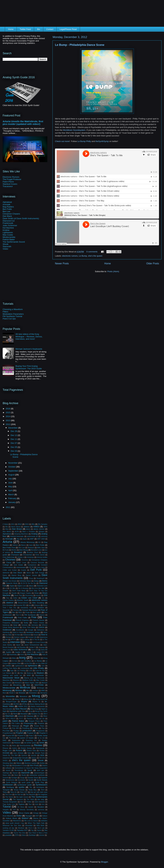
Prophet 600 (10, 736)
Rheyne (5, 748)
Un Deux (21, 807)
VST (37, 816)
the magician (43, 795)
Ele (43, 598)
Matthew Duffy (28, 680)
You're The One (19, 833)
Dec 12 (14, 435)
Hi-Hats (17, 635)
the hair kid (19, 795)
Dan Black (7, 216)
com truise (18, 565)
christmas (30, 557)
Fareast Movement (30, 610)
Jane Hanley (7, 645)
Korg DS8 (37, 658)
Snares (45, 766)
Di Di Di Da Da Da (28, 583)
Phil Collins (16, 723)
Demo (45, 581)
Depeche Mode (12, 583)
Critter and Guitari (10, 570)
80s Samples (43, 524)
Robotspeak (40, 748)
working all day (8, 828)
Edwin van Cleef (29, 598)
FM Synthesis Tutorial (12, 316)
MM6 (43, 691)
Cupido (24, 570)
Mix (28, 690)
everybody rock (27, 608)
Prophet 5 (43, 733)
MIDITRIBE (39, 685)
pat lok (42, 719)
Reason (17, 743)
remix (42, 743)
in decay (26, 640)
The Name (9, 797)
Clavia (9, 562)
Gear (15, 625)
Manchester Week (11, 678)
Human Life (32, 637)
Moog (36, 696)
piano (5, 726)
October (12, 467)
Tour (30, 804)
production (27, 731)
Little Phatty (38, 668)
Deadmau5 (41, 578)
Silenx (19, 763)
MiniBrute (25, 688)
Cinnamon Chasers (11, 214)
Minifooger (41, 688)
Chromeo (10, 560)
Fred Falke (22, 617)
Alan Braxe (17, 529)
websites (44, 821)
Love (30, 671)
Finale (27, 612)
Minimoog (7, 690)
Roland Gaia (31, 751)
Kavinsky (13, 654)
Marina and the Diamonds (34, 678)
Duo (8, 598)
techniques (40, 787)
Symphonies (10, 780)
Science (24, 755)
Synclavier (22, 780)
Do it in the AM (38, 588)
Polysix (36, 728)
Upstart (31, 807)
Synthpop (10, 787)
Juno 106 (35, 650)
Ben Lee (6, 211)
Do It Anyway (23, 588)
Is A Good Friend (39, 642)
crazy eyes (41, 567)
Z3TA (17, 835)
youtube (8, 835)
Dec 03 (14, 451)
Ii (20, 640)
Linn (43, 666)
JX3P (5, 655)
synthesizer (8, 785)
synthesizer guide (24, 785)
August (12, 475)
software (8, 768)
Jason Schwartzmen (32, 645)
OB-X (45, 714)
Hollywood (27, 635)
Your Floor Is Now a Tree (38, 833)
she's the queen (95, 256)
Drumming (29, 595)
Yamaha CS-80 (8, 830)
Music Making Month (37, 704)
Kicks (22, 655)
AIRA (45, 527)
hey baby (8, 635)
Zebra (24, 835)
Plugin (26, 726)
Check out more (62, 141)
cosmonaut (21, 567)
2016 (8, 409)
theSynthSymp (102, 141)
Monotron (24, 696)
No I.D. (8, 714)
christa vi (21, 557)
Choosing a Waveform (13, 309)
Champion (15, 555)
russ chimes (18, 753)
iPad (27, 642)
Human (8, 637)
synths (22, 787)
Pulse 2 (31, 736)
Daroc (5, 575)
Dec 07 (14, 443)
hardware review (33, 632)
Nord (15, 714)
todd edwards (40, 802)
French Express (22, 620)
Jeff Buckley (21, 647)
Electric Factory (8, 600)
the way (41, 799)
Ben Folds (7, 209)
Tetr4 (43, 790)
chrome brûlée (42, 557)
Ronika (42, 751)
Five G (18, 615)
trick (37, 804)
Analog (34, 534)
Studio (24, 775)
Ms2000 (16, 704)
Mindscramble (9, 237)
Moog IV (18, 699)
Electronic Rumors (11, 177)
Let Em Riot (28, 663)
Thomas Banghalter (10, 802)
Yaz (32, 830)
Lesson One (16, 663)
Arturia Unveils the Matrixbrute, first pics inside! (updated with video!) (23, 123)
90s (7, 527)
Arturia (7, 542)
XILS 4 (31, 828)
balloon (15, 545)
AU (39, 542)
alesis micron (39, 529)
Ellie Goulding (38, 603)
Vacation (41, 807)
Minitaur (19, 690)
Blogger (104, 862)
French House (39, 620)
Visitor (5, 249)
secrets (34, 755)
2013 (8, 420)
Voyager (29, 816)
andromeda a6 (32, 536)
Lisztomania (25, 668)
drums (38, 595)
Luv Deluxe (7, 673)
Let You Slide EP (41, 663)
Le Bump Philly (84, 141)
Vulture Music (11, 818)
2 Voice (5, 524)
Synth (31, 780)
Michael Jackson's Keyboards (29, 349)
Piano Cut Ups (9, 319)
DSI (46, 595)
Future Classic (39, 623)
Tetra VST (24, 792)
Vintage (36, 813)
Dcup (31, 578)
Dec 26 (14, 431)
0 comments (92, 252)
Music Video (8, 706)
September (14, 471)
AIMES (36, 527)
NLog (30, 711)
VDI (14, 810)
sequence (6, 758)
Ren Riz (6, 746)
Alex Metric (7, 532)
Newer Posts (62, 263)
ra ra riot (41, 738)
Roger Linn (7, 750)
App (18, 539)
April (11, 490)
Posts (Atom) (113, 271)
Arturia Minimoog (27, 542)
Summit (5, 778)
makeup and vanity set (12, 675)
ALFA (17, 532)
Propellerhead (8, 733)
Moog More (28, 699)
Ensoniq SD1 (21, 605)
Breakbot (18, 552)
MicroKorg (17, 685)
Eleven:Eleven (23, 603)
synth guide (26, 783)
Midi (28, 685)
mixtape (35, 691)
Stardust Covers (10, 184)
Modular (22, 693)
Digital (12, 586)
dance (29, 573)
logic (12, 671)
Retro (14, 746)
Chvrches (25, 560)
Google (31, 630)
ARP (32, 539)
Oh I (38, 716)
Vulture (45, 816)
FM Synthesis (30, 615)
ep (30, 605)
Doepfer (6, 591)
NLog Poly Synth (41, 711)
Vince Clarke (24, 813)
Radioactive (16, 740)
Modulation (33, 693)
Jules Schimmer (10, 225)
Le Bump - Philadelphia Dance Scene (80, 45)
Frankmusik (8, 223)
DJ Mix (12, 588)
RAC (5, 740)
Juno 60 (44, 650)
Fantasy (16, 610)
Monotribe (10, 696)
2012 (8, 424)
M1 (16, 673)
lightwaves (33, 666)
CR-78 (31, 567)
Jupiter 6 (19, 652)
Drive (36, 593)
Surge (22, 778)
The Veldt (30, 799)
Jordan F (32, 647)
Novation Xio (36, 714)
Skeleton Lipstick (31, 763)
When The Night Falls (36, 823)
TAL (31, 787)
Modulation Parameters (13, 314)
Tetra (5, 792)
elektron (10, 603)
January (12, 502)
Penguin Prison (34, 721)
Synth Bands (42, 780)
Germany (35, 625)
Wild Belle (40, 826)
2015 (8, 412)
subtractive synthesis (37, 775)
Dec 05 (14, 447)
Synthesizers (42, 785)
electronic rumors (70, 256)
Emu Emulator (8, 605)
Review (38, 745)
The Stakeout (18, 799)
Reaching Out (31, 740)
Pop (43, 728)
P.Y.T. (21, 719)
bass (31, 545)
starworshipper (39, 773)
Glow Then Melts (29, 627)
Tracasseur (8, 186)
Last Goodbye (26, 661)
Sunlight (14, 778)
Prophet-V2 (22, 736)
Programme (40, 731)
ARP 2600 (41, 539)
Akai (7, 529)
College (6, 565)
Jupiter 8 (30, 652)
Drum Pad (18, 595)
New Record (21, 709)
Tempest (6, 790)
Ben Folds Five (9, 547)
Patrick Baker (9, 239)
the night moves (22, 797)
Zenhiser (32, 835)
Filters (5, 312)
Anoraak (6, 204)
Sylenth (44, 778)
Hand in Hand (18, 632)
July (10, 479)
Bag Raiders (8, 207)
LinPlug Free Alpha (10, 668)
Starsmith (7, 246)
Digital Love (22, 586)
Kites (14, 658)
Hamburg (6, 632)
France (42, 615)
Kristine (6, 230)
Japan (18, 645)
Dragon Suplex (26, 593)
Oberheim (10, 716)
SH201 (5, 761)
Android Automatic (17, 536)
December (13, 428)
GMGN (41, 627)
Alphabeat (7, 202)
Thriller (29, 802)
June (11, 483)
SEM (42, 755)
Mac (22, 673)
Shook (6, 244)
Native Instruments (38, 706)
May (10, 487)
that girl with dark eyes (39, 792)
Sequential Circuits (20, 758)
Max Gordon (7, 683)
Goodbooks (20, 630)
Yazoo (39, 830)
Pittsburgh (15, 726)
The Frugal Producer (12, 179)
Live (5, 670)
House (36, 635)
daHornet (6, 573)
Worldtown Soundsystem (74, 130)
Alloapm (42, 532)
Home (11, 29)
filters (20, 612)
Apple (25, 539)
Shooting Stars (8, 763)
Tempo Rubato (19, 790)
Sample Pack (40, 753)
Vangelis (6, 810)
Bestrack (31, 548)
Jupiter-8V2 (40, 652)
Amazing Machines (21, 534)
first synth (37, 612)
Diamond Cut (9, 221)
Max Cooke (8, 235)
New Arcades (7, 709)
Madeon (40, 673)
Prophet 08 (31, 733)
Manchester (40, 675)
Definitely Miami (25, 581)
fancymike (6, 610)
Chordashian (27, 555)
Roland (19, 750)
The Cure (9, 795)
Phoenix (41, 723)
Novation (24, 714)
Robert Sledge (26, 748)
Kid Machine (8, 228)
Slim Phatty (34, 765)
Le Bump (83, 256)
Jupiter (9, 652)
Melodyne (18, 683)
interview (15, 642)
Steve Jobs (7, 775)
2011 (8, 507)
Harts (45, 632)
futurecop (6, 625)
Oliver (45, 716)
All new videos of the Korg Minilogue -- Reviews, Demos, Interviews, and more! (29, 337)
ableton (27, 527)
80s (33, 524)
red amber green (30, 743)
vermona (41, 810)
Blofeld (14, 550)
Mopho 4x (36, 702)
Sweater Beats (33, 778)
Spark (30, 770)
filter (14, 612)
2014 (8, 416)
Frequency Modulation (11, 623)
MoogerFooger (11, 702)
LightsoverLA (20, 666)
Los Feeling (21, 671)
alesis (28, 529)
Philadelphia (29, 723)
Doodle (14, 593)
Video (7, 812)
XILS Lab (41, 828)
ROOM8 (6, 753)
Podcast (6, 728)
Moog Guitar (7, 699)
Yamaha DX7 (22, 830)
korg (22, 658)
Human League (20, 637)
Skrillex (42, 763)
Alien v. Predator (29, 532)
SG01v (34, 758)
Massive (16, 680)
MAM (29, 675)
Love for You (40, 671)
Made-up (30, 673)
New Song (34, 709)
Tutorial (7, 807)
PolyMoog (26, 728)
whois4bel (29, 826)
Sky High (6, 766)
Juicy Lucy (6, 650)
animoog (44, 536)
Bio (39, 29)
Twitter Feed (25, 29)
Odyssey (30, 716)
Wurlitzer (21, 828)
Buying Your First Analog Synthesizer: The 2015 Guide (29, 367)
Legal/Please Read (68, 29)
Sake (29, 753)
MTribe (25, 704)
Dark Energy (40, 573)
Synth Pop (39, 782)
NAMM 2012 (23, 706)
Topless (22, 804)
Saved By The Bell (10, 755)
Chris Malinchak (8, 557)
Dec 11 (14, 439)
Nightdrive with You (17, 711)
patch (5, 721)
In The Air (36, 640)
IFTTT (13, 639)
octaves (21, 716)
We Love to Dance (31, 821)
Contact (50, 29)
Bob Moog (24, 550)
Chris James (40, 555)
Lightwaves (8, 232)
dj (6, 588)
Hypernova (43, 637)
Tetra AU (14, 792)
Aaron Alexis (16, 527)
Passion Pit (31, 719)
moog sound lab (41, 699)
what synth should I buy (15, 823)
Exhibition (41, 608)
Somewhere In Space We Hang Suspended (31, 768)
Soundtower (19, 770)
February (13, 498)
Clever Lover (21, 563)
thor (22, 802)
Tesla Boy (33, 790)
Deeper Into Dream (10, 581)
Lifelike (8, 666)
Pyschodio (13, 738)
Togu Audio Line (9, 804)
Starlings (6, 773)
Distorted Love (42, 586)
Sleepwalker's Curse (19, 766)
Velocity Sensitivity (27, 810)
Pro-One (6, 731)
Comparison (32, 565)
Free (34, 617)
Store (16, 775)
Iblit (6, 640)
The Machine (30, 795)
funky (26, 623)
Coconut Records (37, 563)
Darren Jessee (31, 575)
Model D (12, 693)
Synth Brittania (12, 783)
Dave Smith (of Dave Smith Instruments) (21, 218)
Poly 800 (15, 728)
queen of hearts (27, 738)
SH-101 (42, 758)
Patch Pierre (8, 182)
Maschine (6, 680)
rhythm (15, 748)
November (13, 463)
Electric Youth (23, 600)
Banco (24, 545)
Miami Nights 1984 (32, 683)
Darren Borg (16, 575)
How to (44, 635)
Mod (4, 693)
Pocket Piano (39, 726)
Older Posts (153, 263)
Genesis (25, 625)
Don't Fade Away (19, 591)
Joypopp (42, 647)
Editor (15, 598)
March (11, 494)
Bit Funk (6, 550)
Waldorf (25, 818)
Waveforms (17, 821)
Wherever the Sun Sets (12, 826)
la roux (15, 661)
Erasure (37, 605)
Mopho (24, 701)
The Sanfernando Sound (14, 242)
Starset (15, 773)
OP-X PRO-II (10, 719)
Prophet (20, 733)
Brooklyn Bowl (32, 552)
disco (31, 586)
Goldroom (7, 630)
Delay (36, 581)
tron (43, 804)
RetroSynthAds (25, 746)
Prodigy (16, 731)
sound (8, 770)
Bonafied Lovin (36, 550)
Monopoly (44, 693)
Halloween (41, 630)
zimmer (42, 835)
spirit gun (41, 770)
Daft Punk (36, 570)
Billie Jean (41, 548)
